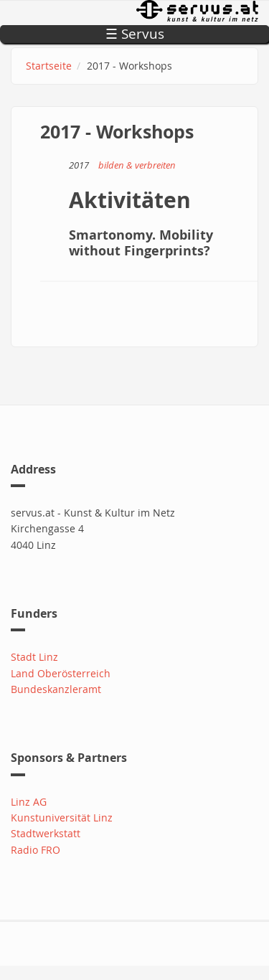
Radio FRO (36, 850)
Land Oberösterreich (61, 673)
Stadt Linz (34, 657)
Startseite (49, 66)
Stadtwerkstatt (46, 833)
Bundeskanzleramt (56, 689)
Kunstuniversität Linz (62, 818)
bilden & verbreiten (137, 165)
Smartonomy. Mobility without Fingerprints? (141, 243)
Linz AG (29, 802)
